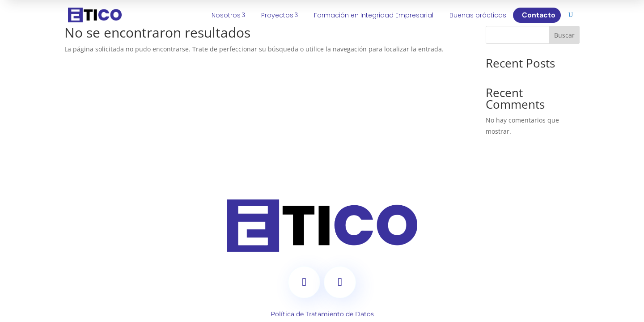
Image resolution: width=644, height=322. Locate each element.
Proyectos (280, 15)
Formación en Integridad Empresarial (374, 15)
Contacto (540, 15)
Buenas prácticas (478, 15)
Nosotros (228, 15)
